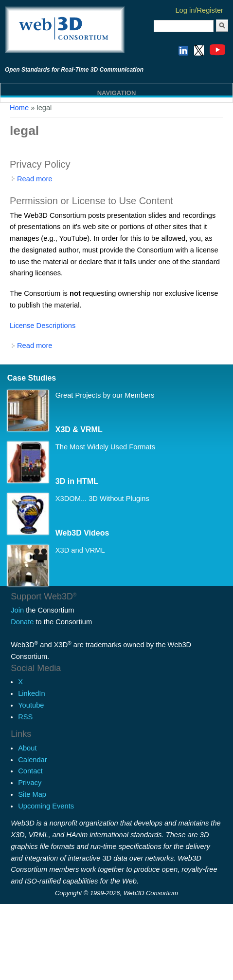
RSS (25, 717)
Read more (35, 179)
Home (19, 108)
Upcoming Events (46, 806)
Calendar (32, 760)
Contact (30, 771)
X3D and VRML (80, 550)
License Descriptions (43, 326)
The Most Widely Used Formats (105, 447)
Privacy (30, 783)
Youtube (31, 705)
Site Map (32, 794)
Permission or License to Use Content (91, 201)
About (27, 748)
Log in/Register (199, 10)
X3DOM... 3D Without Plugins (102, 499)
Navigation (117, 93)
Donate (22, 622)
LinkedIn (31, 693)
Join (17, 610)
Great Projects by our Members (105, 395)
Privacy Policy (40, 164)
